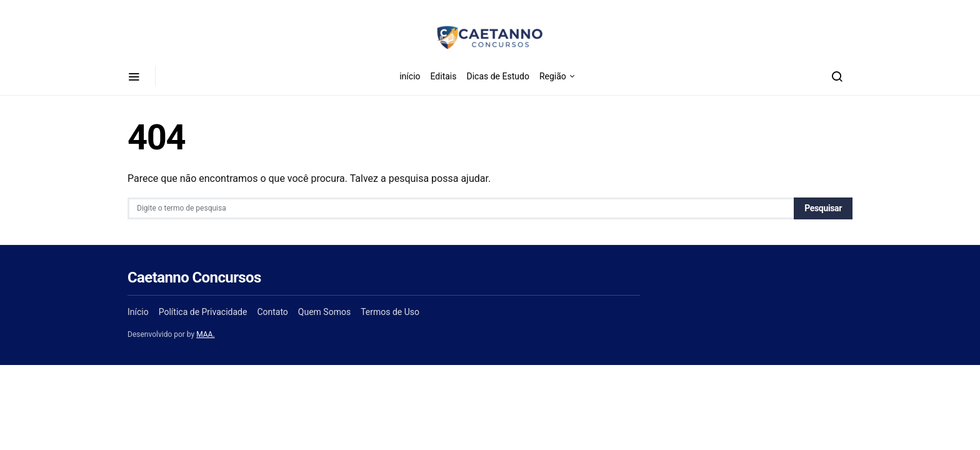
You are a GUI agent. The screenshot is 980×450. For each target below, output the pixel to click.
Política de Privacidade (203, 312)
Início (138, 312)
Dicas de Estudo (497, 76)
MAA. (205, 334)
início (410, 76)
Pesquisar (823, 208)
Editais (444, 76)
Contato (272, 312)
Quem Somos (324, 312)
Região (553, 76)
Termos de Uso (390, 312)
